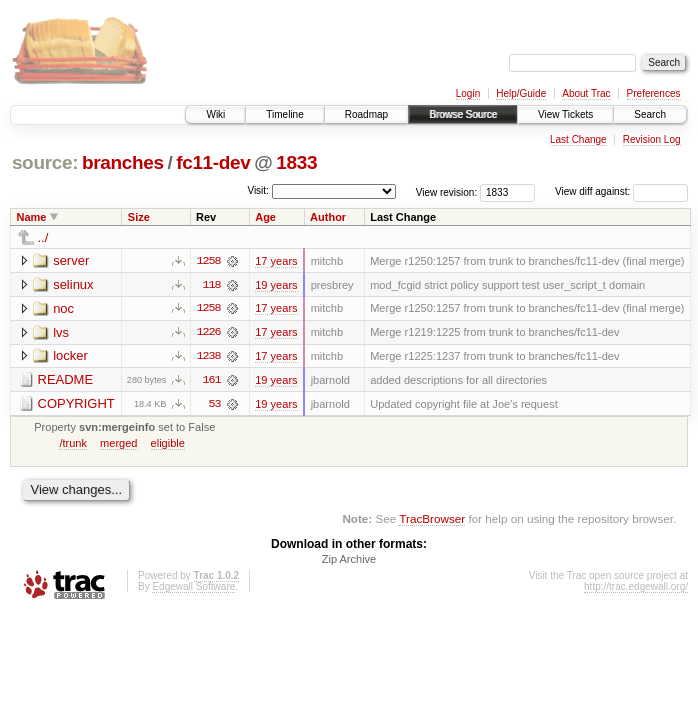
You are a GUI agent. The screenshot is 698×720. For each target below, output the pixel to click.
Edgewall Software (193, 588)
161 (211, 381)
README (66, 380)
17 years (276, 261)
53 (215, 405)
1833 (296, 162)
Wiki (215, 114)
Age (265, 217)
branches (123, 162)
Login (468, 93)
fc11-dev (213, 162)
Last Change (578, 139)
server (71, 260)
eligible (168, 444)
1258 (208, 261)
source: (45, 162)
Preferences (654, 93)
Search (650, 114)
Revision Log (652, 139)
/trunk (73, 444)
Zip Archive (349, 561)
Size (139, 217)
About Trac (586, 93)
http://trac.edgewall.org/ (636, 588)
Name (32, 217)
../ (43, 237)
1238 (208, 357)
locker (70, 356)
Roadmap (366, 114)
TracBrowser (432, 520)
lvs (61, 332)
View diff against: (621, 191)
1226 (208, 333)
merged (118, 444)
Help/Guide (521, 93)
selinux (73, 284)
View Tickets (565, 114)
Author (328, 217)
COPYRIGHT (76, 404)
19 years (276, 285)
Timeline (284, 114)
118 (211, 285)
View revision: (447, 191)
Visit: (258, 190)
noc (63, 308)
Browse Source (463, 114)
